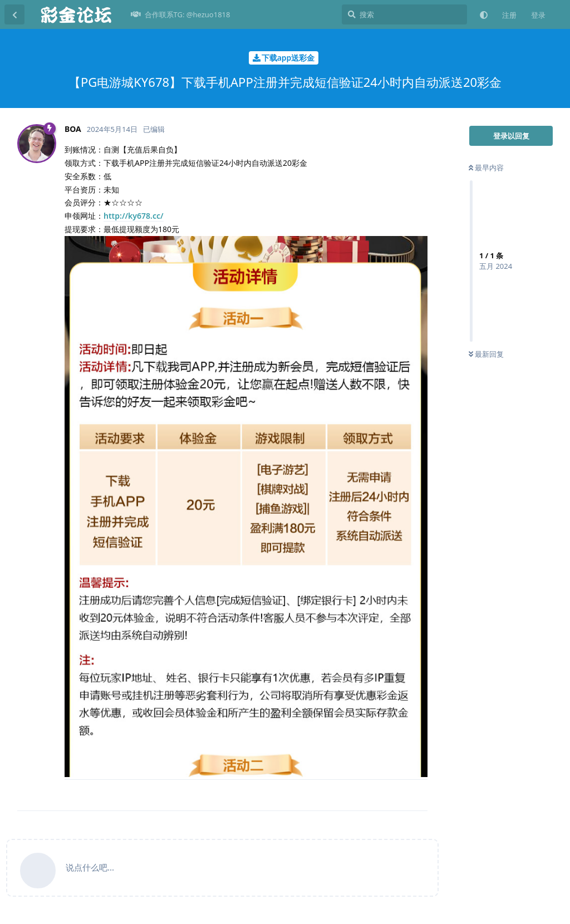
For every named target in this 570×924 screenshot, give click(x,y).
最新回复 (486, 354)
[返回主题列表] (14, 14)
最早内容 (486, 168)
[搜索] (404, 14)
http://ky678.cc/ (134, 216)
